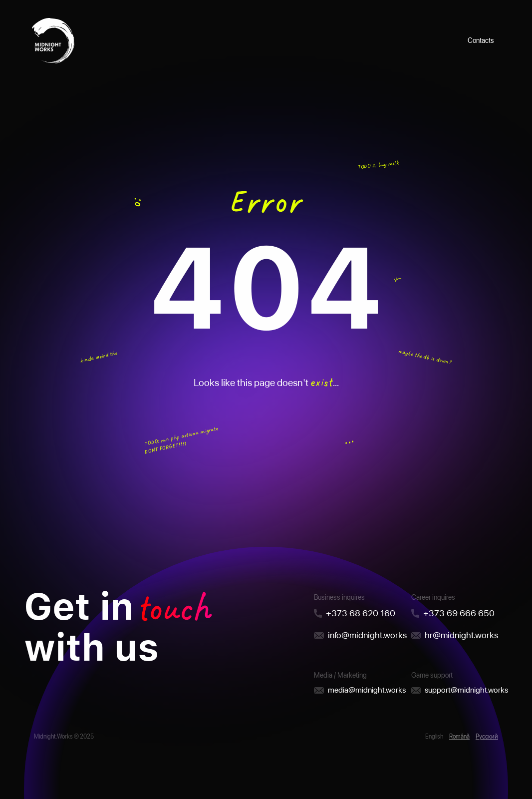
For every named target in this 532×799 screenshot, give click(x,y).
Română (459, 737)
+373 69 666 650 (459, 613)
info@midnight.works (367, 635)
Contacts (481, 40)
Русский (487, 737)
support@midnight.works (466, 690)
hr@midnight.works (461, 635)
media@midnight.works (367, 690)
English (434, 737)
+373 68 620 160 (361, 613)
